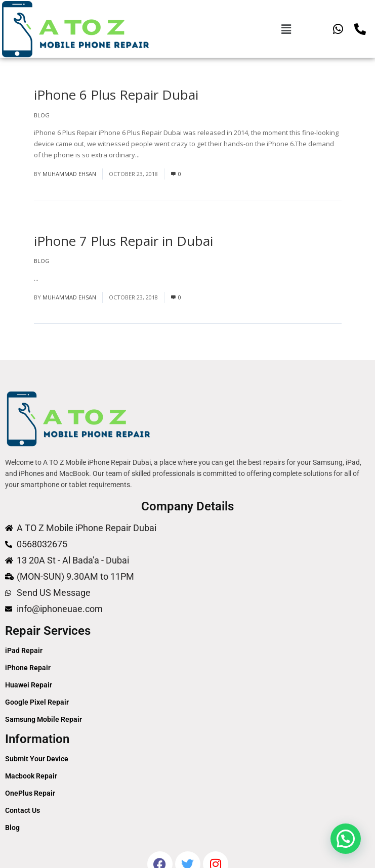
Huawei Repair (29, 685)
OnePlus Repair (30, 793)
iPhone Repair (28, 668)
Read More (158, 155)
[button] (286, 29)
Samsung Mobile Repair (44, 719)
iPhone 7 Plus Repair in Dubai (123, 241)
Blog (42, 115)
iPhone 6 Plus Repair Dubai (116, 95)
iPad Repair (24, 650)
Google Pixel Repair (37, 702)
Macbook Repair (31, 776)
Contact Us (23, 810)
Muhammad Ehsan (69, 174)
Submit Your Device (37, 759)
